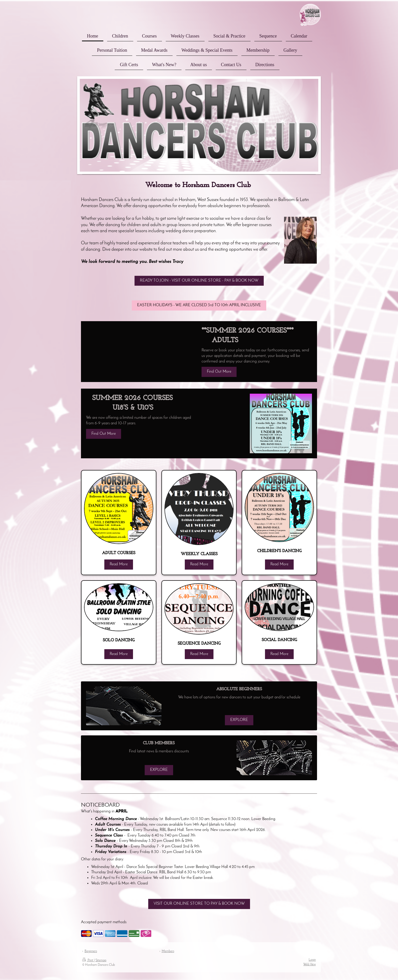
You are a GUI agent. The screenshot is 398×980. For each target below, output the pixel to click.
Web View (310, 964)
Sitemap (101, 960)
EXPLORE (239, 720)
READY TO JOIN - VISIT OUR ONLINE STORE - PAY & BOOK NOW (199, 281)
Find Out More (219, 372)
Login (312, 960)
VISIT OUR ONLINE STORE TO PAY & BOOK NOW (199, 904)
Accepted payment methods (104, 922)
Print (88, 960)
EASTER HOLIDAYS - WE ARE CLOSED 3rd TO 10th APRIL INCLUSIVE (199, 305)
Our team (90, 243)
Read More (119, 564)
